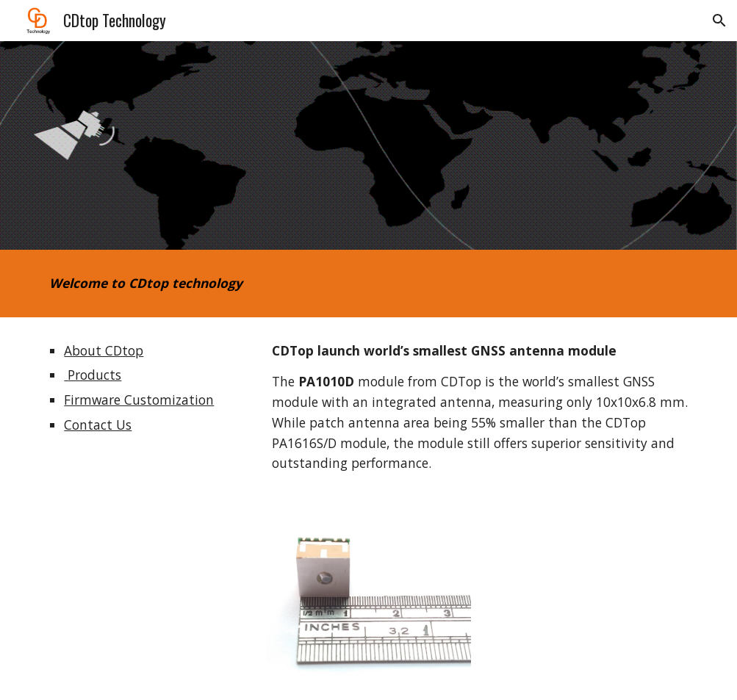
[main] (257, 284)
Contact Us (98, 425)
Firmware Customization (139, 400)
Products (93, 375)
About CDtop (104, 350)
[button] (719, 21)
